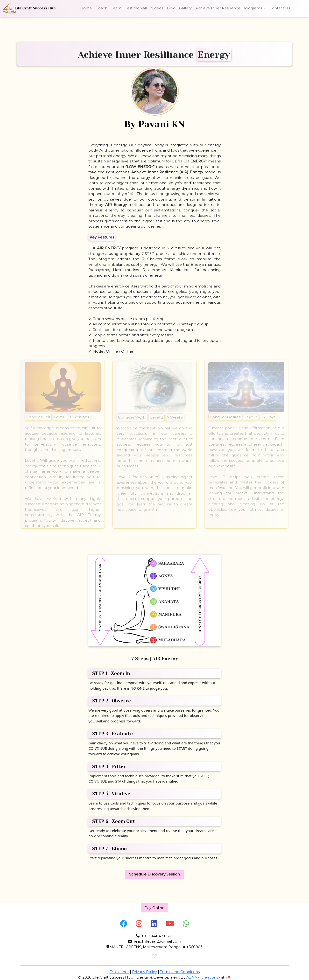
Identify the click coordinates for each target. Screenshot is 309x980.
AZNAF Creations (202, 977)
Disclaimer (119, 972)
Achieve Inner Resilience (218, 8)
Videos (157, 8)
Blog (171, 8)
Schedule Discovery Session (154, 874)
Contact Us (280, 8)
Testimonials (136, 8)
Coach (102, 8)
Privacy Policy (144, 972)
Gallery (185, 8)
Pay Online (154, 908)
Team (116, 8)
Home (86, 8)
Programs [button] (253, 8)
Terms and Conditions (180, 972)
